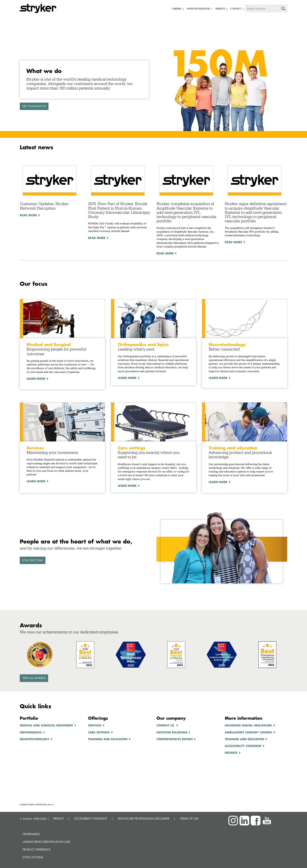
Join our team (33, 560)
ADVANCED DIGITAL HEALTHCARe (248, 725)
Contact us (166, 725)
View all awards (34, 678)
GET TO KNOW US (34, 106)
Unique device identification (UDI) (46, 842)
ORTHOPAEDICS (31, 732)
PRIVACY (59, 819)
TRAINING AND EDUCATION (108, 739)
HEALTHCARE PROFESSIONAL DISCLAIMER (144, 819)
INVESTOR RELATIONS (172, 732)
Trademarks (31, 834)
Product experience (37, 850)
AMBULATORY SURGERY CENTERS (248, 732)
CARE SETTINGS (99, 732)
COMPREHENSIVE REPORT (175, 739)
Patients (231, 753)
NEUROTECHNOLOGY (35, 739)
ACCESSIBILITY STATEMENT (91, 819)
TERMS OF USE (189, 819)
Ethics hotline (33, 857)
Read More (28, 215)
